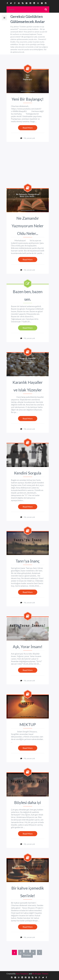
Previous (27, 955)
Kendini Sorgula (28, 473)
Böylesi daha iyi (28, 802)
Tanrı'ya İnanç (28, 561)
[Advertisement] (28, 170)
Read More (28, 128)
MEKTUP (28, 724)
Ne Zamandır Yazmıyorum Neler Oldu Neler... (28, 226)
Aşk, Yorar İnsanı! (28, 647)
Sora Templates (22, 974)
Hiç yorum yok (29, 138)
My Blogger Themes (40, 974)
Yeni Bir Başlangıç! (28, 99)
